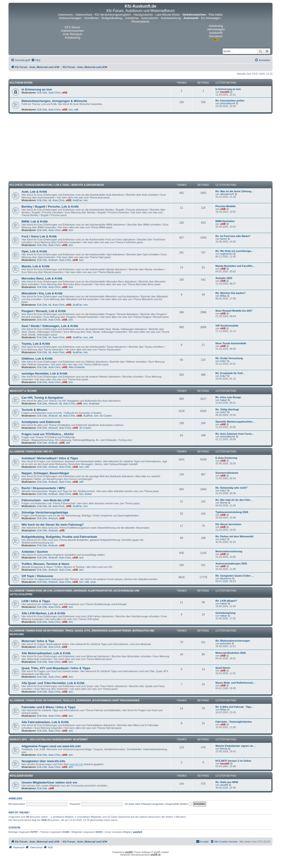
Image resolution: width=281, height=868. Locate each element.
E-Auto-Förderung (226, 458)
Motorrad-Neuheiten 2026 (231, 653)
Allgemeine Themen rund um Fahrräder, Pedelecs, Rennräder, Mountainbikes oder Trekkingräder (75, 700)
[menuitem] (36, 60)
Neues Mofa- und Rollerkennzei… (235, 683)
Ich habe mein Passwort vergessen (144, 804)
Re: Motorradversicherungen (233, 641)
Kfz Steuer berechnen (228, 524)
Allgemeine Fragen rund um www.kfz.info (51, 746)
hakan (224, 400)
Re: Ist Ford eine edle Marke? (233, 236)
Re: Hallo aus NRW (227, 782)
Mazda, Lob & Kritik (36, 266)
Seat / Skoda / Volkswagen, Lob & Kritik (50, 326)
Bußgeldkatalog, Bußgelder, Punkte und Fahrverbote (59, 537)
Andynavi (94, 403)
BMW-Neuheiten (225, 221)
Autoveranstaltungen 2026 (231, 564)
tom (71, 110)
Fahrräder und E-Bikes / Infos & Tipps (49, 707)
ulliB (65, 93)
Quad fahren (223, 668)
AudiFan (77, 200)
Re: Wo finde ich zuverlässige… (234, 251)
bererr (224, 239)
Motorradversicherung (229, 551)
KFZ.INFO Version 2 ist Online (233, 761)
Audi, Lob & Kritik (34, 192)
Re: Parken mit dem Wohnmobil (234, 536)
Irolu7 (223, 361)
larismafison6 (228, 103)
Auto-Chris (54, 93)
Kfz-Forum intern (21, 83)
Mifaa (223, 296)
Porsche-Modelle (226, 206)
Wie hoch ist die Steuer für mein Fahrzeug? (53, 525)
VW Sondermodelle (227, 326)
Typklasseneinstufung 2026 (232, 512)
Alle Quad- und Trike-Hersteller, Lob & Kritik (53, 683)
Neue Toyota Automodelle (231, 343)
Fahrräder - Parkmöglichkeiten (234, 722)
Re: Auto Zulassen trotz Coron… (235, 434)
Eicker (88, 494)
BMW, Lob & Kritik (35, 221)
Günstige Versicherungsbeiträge (45, 512)
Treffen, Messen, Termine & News (45, 564)
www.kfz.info (76, 764)
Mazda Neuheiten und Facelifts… (235, 266)
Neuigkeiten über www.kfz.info (43, 761)
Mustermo (226, 578)
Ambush (53, 260)
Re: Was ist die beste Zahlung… (234, 191)
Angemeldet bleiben (179, 804)
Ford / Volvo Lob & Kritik (39, 236)
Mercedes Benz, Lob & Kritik (42, 278)
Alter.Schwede (77, 367)
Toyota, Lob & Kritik (36, 344)
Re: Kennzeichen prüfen (230, 101)
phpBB (129, 852)
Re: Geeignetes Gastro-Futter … (235, 576)
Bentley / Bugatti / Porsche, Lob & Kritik (50, 207)
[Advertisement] (140, 148)
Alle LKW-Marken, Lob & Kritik (43, 613)
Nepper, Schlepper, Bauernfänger (45, 473)
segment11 (226, 254)
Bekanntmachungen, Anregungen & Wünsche (54, 101)
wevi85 (224, 785)
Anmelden (15, 798)
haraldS (225, 92)
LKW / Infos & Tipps (36, 601)
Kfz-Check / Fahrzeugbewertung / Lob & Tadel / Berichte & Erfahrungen (57, 185)
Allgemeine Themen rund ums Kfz (31, 452)
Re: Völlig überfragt (227, 409)
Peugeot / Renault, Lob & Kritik (44, 311)
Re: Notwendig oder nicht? (231, 488)
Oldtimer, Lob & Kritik (37, 359)
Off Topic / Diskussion (37, 576)
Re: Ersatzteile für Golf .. (230, 373)
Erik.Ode (42, 93)
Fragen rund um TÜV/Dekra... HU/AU (48, 434)
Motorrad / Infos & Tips (38, 641)
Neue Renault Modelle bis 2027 (234, 311)
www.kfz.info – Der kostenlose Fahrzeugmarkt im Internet (49, 740)
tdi (50, 200)
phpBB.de (156, 855)
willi (76, 110)
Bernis (224, 503)
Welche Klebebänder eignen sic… (236, 746)
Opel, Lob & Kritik (34, 251)
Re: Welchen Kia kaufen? (230, 293)
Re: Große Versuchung (229, 358)
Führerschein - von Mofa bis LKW (46, 500)
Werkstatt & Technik (23, 391)
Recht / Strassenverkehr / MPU (43, 488)
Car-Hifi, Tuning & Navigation (42, 398)
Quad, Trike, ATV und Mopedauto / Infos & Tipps (56, 668)
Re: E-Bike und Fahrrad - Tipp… (234, 707)
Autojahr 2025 (224, 278)
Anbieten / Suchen (35, 552)
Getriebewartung (225, 613)
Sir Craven (106, 416)
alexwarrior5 (227, 194)
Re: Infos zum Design (228, 397)
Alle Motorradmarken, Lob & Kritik (46, 653)
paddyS (138, 832)
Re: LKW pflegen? (226, 601)
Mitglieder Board (21, 776)
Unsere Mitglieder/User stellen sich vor (49, 782)
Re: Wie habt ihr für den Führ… (234, 500)
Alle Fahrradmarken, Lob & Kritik (45, 722)
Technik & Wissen (34, 410)
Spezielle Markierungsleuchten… (235, 422)
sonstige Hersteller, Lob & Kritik (44, 373)
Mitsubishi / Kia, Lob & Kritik (42, 293)
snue (93, 582)
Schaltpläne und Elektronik (41, 422)
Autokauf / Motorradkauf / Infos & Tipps (50, 458)
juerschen (226, 643)
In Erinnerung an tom (37, 89)
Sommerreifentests (227, 473)
